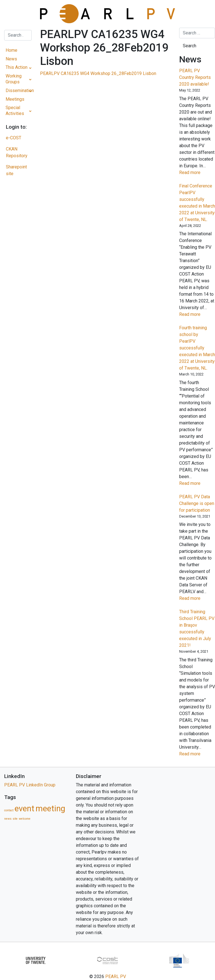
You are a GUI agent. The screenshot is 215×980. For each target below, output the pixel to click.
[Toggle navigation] (18, 14)
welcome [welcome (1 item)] (25, 819)
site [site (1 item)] (15, 819)
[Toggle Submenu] (30, 68)
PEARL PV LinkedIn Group (30, 785)
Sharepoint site (16, 170)
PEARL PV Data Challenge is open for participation (197, 503)
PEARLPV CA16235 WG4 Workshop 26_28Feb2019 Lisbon (98, 73)
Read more (197, 173)
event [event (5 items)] (24, 809)
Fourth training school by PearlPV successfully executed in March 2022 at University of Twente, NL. (197, 348)
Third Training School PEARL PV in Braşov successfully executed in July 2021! (197, 628)
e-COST (14, 138)
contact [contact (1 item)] (9, 810)
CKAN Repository (17, 152)
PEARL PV (116, 977)
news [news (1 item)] (8, 819)
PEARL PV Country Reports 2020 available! (195, 77)
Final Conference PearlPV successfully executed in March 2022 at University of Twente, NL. (197, 203)
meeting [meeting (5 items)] (50, 809)
